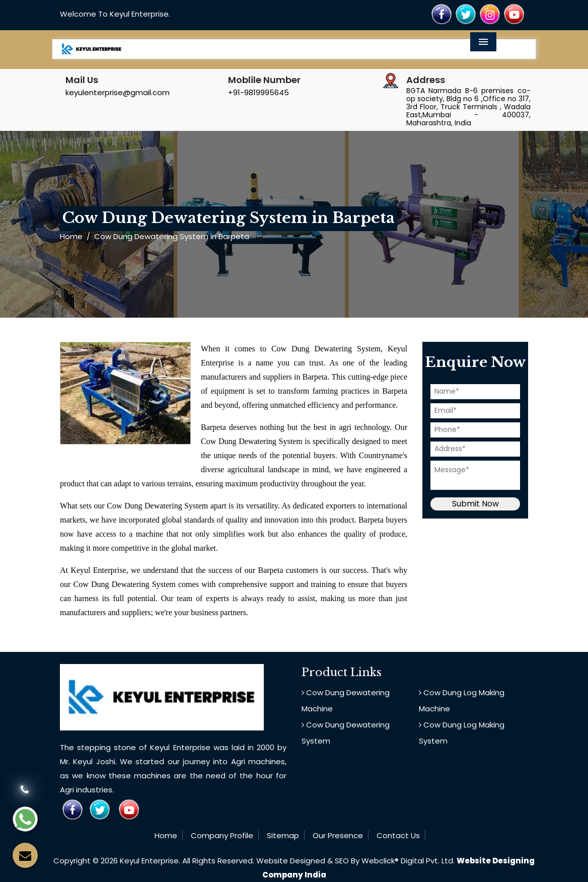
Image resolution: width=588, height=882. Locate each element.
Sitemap (283, 835)
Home (71, 236)
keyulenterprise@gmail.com (118, 92)
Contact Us (398, 835)
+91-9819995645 (259, 92)
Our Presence (338, 835)
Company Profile (222, 835)
